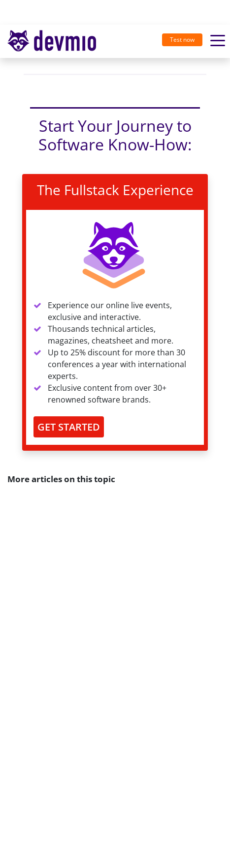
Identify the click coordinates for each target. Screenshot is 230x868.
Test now (182, 40)
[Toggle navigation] (56, 41)
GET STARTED (69, 427)
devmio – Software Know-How (52, 41)
